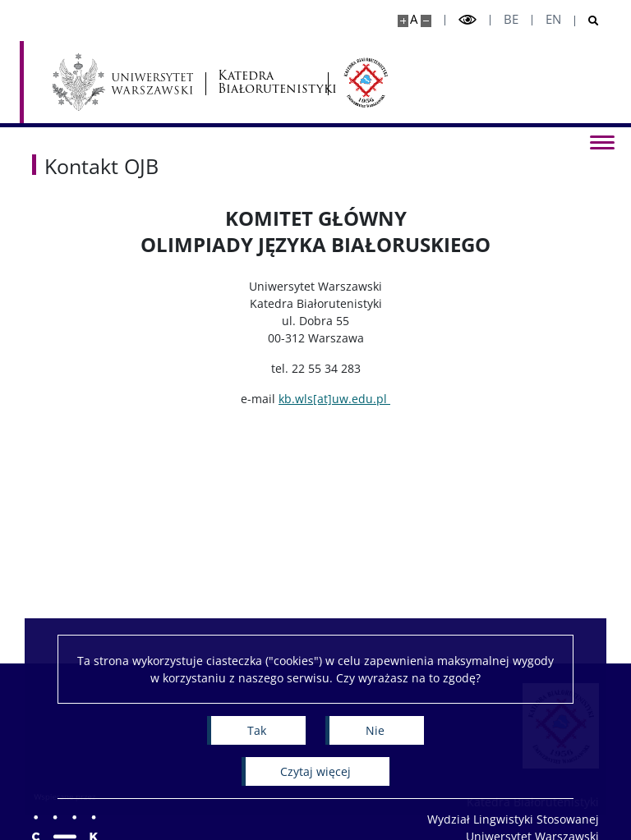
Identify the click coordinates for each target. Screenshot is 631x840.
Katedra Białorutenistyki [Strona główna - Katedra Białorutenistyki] (267, 83)
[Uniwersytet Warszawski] (123, 82)
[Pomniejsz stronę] (426, 21)
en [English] (553, 19)
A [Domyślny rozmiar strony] (414, 19)
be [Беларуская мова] (511, 19)
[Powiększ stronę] (403, 21)
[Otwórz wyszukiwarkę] (587, 21)
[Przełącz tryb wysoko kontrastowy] (467, 20)
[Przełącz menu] (602, 141)
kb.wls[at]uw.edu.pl (334, 399)
